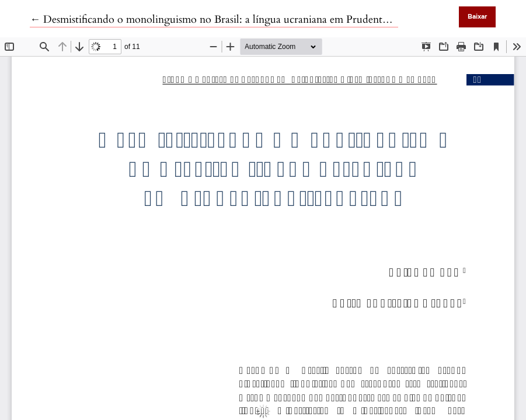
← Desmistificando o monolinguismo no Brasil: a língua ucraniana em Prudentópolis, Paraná (238, 20)
